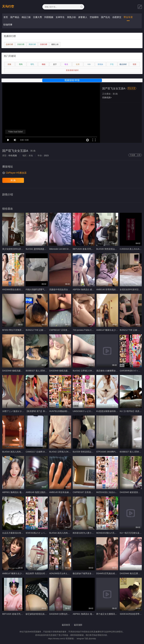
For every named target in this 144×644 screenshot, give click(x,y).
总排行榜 (9, 44)
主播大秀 (37, 17)
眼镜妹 (100, 64)
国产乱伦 (106, 17)
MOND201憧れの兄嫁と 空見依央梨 (113, 533)
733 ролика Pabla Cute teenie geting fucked (93, 330)
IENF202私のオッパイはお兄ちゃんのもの (45, 533)
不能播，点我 (135, 155)
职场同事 (8, 25)
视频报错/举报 (72, 80)
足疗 (55, 64)
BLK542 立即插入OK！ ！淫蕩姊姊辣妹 (91, 371)
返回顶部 (78, 625)
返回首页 (66, 625)
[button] (14, 173)
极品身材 (123, 64)
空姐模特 (94, 17)
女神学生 (60, 17)
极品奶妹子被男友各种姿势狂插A (88, 573)
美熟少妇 (71, 17)
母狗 (21, 64)
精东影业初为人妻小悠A (84, 533)
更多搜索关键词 (72, 70)
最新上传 (55, 44)
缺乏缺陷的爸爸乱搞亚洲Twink (40, 614)
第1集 (13, 180)
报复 (135, 64)
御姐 (44, 64)
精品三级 (26, 17)
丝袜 (9, 64)
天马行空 (8, 6)
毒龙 (66, 64)
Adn (89, 64)
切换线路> (107, 97)
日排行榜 (44, 44)
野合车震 (128, 17)
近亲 (78, 64)
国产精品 (15, 17)
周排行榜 (32, 44)
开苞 (112, 64)
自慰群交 (117, 17)
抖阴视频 (49, 17)
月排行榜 (21, 44)
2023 (46, 156)
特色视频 (13, 156)
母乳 (32, 64)
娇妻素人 (83, 17)
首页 (6, 17)
